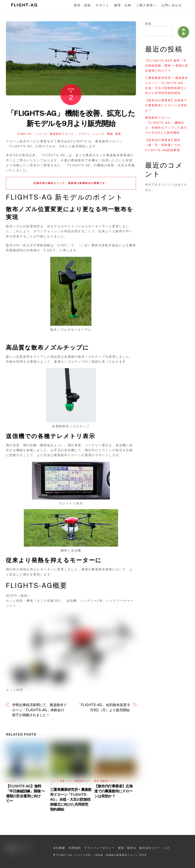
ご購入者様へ (146, 5)
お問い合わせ (172, 5)
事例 (96, 781)
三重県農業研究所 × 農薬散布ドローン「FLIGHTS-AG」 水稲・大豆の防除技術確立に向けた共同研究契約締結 (71, 799)
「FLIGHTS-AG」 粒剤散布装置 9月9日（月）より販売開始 (103, 707)
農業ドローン (67, 781)
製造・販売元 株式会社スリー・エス (144, 848)
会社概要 (59, 848)
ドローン (85, 134)
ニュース (42, 134)
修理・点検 (123, 5)
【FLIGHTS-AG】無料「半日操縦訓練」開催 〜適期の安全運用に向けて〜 (167, 66)
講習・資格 (82, 5)
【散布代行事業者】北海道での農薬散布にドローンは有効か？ (113, 791)
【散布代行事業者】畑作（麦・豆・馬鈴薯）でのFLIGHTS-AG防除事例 (163, 145)
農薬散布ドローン (62, 134)
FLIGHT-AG (24, 134)
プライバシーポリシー (99, 848)
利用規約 (75, 848)
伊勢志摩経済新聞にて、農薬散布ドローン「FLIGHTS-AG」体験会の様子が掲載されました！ (40, 710)
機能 (110, 134)
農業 (118, 134)
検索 (148, 24)
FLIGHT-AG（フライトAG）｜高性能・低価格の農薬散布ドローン (97, 855)
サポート (102, 5)
